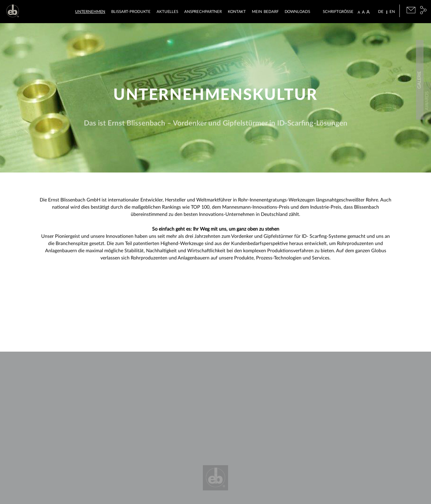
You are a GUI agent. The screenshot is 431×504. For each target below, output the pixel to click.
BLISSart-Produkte (131, 12)
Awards (427, 93)
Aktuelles (167, 12)
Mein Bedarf (265, 12)
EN (392, 12)
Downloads (297, 12)
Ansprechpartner (203, 12)
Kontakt (237, 12)
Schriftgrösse (338, 12)
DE (381, 12)
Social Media (423, 10)
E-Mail (411, 10)
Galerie (427, 135)
